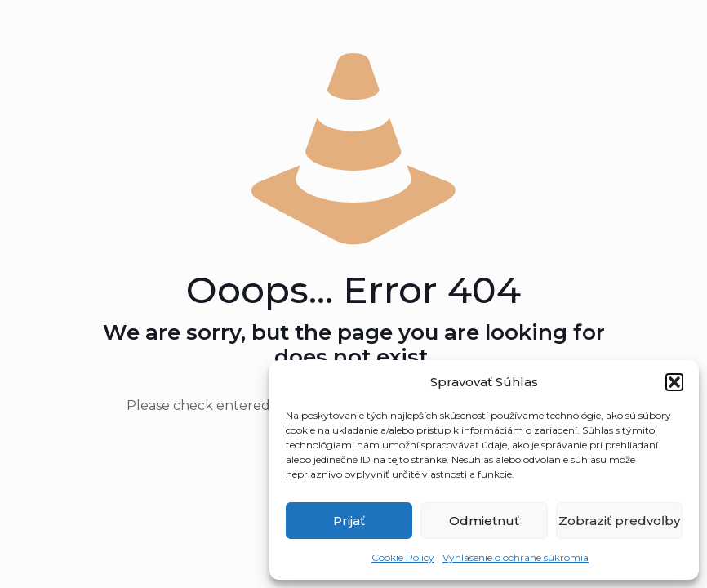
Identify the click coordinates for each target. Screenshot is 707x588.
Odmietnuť (484, 521)
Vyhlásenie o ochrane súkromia (516, 557)
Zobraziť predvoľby (619, 521)
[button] (674, 382)
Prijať (349, 521)
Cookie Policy (403, 557)
